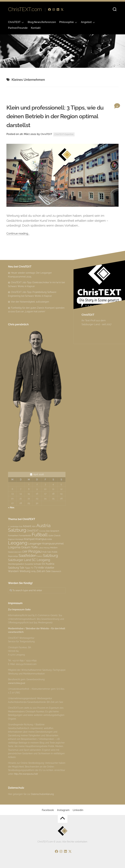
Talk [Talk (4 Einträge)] (22, 568)
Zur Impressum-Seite (19, 610)
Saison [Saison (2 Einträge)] (40, 556)
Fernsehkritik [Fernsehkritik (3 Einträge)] (25, 535)
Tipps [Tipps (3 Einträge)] (27, 568)
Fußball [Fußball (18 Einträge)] (40, 535)
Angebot (86, 22)
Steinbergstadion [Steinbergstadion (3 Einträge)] (16, 564)
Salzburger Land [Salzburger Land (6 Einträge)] (20, 560)
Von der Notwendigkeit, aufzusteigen (30, 302)
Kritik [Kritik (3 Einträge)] (50, 539)
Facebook (48, 810)
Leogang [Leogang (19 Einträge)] (18, 543)
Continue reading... (19, 233)
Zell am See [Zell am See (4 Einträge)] (44, 571)
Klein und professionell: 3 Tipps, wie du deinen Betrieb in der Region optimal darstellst (54, 116)
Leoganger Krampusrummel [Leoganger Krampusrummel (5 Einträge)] (46, 543)
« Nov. (11, 507)
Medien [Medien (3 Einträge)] (54, 548)
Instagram (63, 810)
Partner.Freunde (18, 28)
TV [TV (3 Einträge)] (32, 568)
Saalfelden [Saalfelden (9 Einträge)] (28, 556)
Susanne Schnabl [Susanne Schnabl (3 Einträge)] (33, 564)
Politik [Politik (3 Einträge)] (55, 552)
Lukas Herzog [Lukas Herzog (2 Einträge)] (44, 548)
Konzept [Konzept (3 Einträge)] (19, 539)
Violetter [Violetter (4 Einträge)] (49, 568)
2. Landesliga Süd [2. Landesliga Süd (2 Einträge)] (15, 526)
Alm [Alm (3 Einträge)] (34, 526)
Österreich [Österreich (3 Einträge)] (56, 571)
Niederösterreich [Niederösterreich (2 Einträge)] (15, 552)
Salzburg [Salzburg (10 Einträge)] (50, 555)
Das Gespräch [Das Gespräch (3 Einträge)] (53, 531)
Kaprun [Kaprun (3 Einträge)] (11, 539)
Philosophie (67, 22)
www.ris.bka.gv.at (17, 683)
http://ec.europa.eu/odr (26, 774)
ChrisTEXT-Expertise (66, 134)
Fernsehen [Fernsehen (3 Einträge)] (13, 535)
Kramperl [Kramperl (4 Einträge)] (29, 539)
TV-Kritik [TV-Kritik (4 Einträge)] (39, 568)
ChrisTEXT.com (25, 10)
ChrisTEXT (14, 22)
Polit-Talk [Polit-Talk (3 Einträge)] (47, 552)
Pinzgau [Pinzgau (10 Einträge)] (35, 551)
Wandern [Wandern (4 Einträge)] (13, 571)
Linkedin (78, 810)
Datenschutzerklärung (42, 794)
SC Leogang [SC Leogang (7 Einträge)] (41, 560)
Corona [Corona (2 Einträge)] (42, 531)
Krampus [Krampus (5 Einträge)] (41, 539)
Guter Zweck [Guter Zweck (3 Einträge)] (54, 535)
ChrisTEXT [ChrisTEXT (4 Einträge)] (33, 531)
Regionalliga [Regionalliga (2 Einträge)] (13, 556)
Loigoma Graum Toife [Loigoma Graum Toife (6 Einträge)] (23, 547)
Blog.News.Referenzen (42, 22)
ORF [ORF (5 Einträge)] (25, 552)
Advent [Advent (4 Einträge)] (27, 526)
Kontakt (36, 28)
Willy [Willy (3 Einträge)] (33, 571)
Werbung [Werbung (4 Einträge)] (25, 571)
